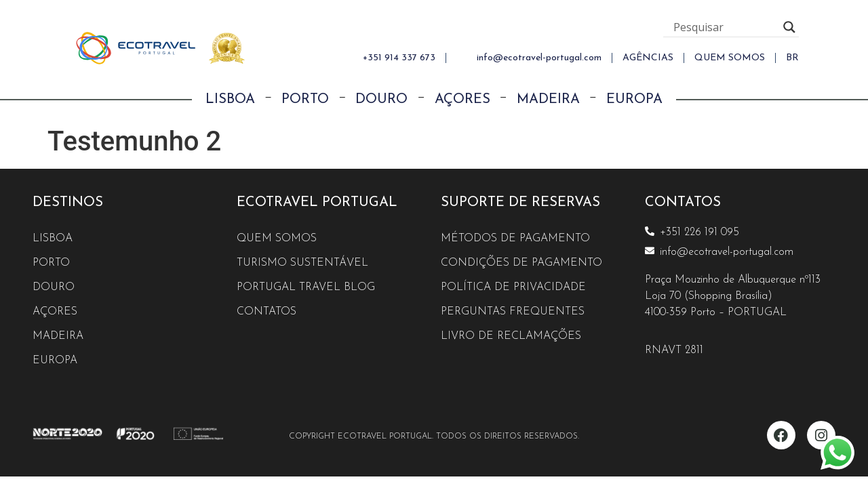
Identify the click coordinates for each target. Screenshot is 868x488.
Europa (634, 100)
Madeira (548, 100)
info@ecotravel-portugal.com (539, 58)
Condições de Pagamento (521, 263)
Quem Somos (277, 239)
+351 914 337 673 (399, 58)
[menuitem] (792, 58)
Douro (381, 100)
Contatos (267, 312)
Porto (305, 100)
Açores (462, 100)
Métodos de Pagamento (515, 239)
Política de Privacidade (513, 287)
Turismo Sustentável (302, 263)
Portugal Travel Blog (306, 287)
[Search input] (725, 27)
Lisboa (230, 100)
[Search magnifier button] (789, 27)
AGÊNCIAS (648, 58)
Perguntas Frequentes (513, 312)
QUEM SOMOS (730, 58)
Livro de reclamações (511, 336)
